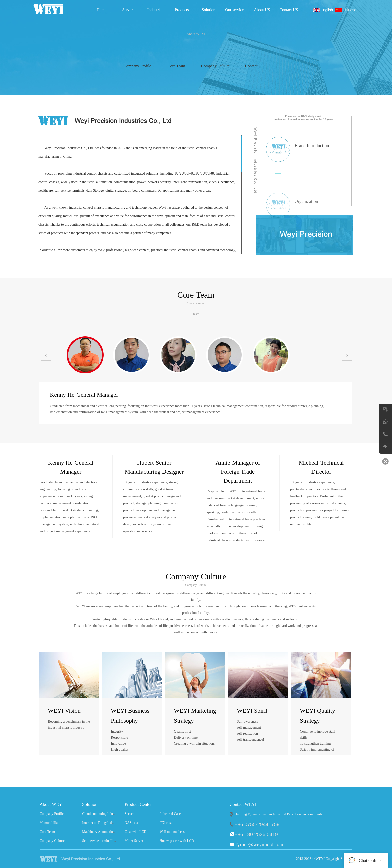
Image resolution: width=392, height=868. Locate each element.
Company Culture (52, 841)
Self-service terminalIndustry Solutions (110, 841)
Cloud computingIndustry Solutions (107, 814)
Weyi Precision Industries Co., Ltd (55, 9)
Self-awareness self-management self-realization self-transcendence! (251, 730)
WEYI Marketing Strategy (195, 716)
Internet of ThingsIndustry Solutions (108, 823)
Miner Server (134, 841)
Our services (235, 10)
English (328, 10)
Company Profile (52, 814)
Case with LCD (136, 832)
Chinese (351, 10)
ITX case (166, 823)
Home (102, 10)
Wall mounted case (173, 832)
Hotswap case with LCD (177, 841)
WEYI (89, 859)
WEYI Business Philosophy (130, 716)
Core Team (47, 832)
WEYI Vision (64, 711)
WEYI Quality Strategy (318, 716)
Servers (128, 10)
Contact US (289, 10)
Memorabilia (49, 823)
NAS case (132, 823)
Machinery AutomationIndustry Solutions (111, 832)
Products (182, 10)
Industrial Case (155, 11)
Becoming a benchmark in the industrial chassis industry (69, 724)
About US (262, 10)
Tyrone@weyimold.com (259, 844)
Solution (208, 10)
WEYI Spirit (252, 711)
